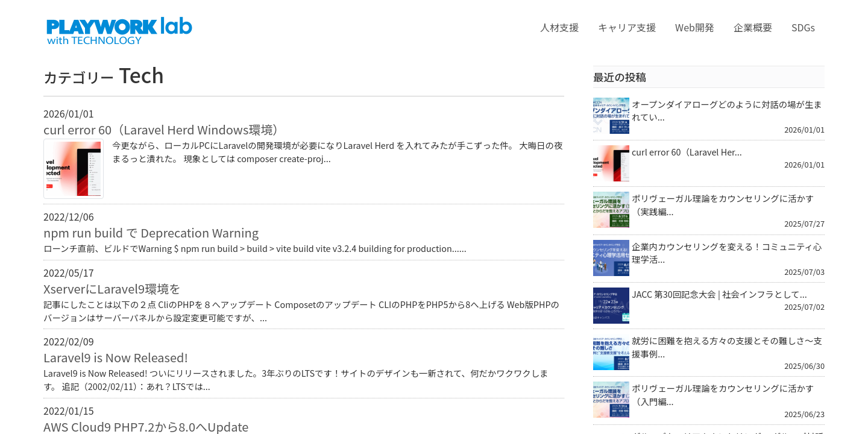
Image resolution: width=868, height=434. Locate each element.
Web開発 (695, 27)
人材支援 (559, 27)
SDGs (803, 27)
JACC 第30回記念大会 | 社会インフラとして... (719, 294)
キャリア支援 (627, 27)
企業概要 (753, 27)
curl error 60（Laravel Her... (687, 152)
